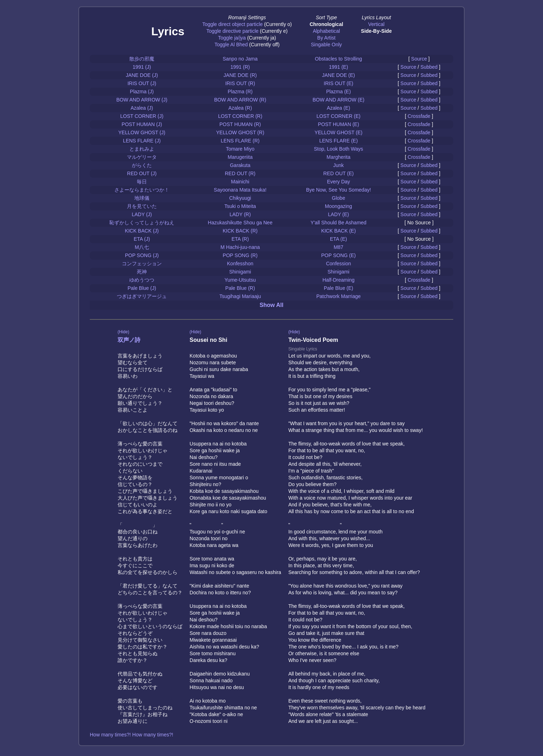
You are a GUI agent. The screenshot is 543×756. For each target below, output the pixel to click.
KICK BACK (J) (142, 231)
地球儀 (142, 198)
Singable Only (326, 45)
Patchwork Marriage (339, 296)
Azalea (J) (142, 108)
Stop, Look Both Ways (338, 149)
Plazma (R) (240, 92)
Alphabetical (326, 31)
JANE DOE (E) (339, 75)
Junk (338, 165)
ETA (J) (142, 239)
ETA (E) (338, 239)
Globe (338, 198)
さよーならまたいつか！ (142, 190)
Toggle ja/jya (232, 38)
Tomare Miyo (240, 149)
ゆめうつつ (142, 280)
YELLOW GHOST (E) (338, 132)
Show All (272, 305)
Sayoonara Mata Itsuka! (240, 190)
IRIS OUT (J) (142, 83)
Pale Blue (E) (338, 288)
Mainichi (240, 182)
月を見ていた (142, 206)
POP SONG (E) (339, 255)
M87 (338, 247)
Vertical (376, 24)
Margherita (339, 157)
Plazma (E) (338, 92)
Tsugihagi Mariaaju (240, 296)
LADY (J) (142, 214)
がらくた (142, 165)
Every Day (339, 182)
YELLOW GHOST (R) (240, 132)
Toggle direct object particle (233, 24)
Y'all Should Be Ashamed (339, 223)
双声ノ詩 (129, 340)
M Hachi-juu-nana (240, 247)
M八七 (142, 247)
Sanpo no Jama (240, 59)
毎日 (142, 182)
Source (419, 59)
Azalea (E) (338, 108)
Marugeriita (240, 157)
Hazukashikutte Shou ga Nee (240, 223)
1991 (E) (338, 67)
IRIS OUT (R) (240, 83)
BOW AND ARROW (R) (240, 100)
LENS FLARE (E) (338, 141)
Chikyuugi (240, 198)
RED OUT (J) (142, 173)
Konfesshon (240, 264)
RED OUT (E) (338, 173)
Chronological (326, 24)
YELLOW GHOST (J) (142, 132)
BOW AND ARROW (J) (142, 100)
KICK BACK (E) (338, 231)
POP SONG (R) (240, 255)
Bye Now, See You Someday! (338, 190)
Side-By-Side (376, 31)
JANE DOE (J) (142, 75)
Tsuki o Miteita (240, 206)
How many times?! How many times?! (131, 735)
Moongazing (338, 206)
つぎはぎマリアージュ (142, 296)
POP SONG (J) (142, 255)
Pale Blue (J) (142, 288)
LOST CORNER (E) (338, 116)
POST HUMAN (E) (338, 124)
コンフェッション (142, 264)
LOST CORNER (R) (240, 116)
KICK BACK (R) (240, 231)
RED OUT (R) (240, 173)
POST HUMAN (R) (240, 124)
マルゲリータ (142, 157)
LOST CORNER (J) (142, 116)
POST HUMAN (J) (142, 124)
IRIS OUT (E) (339, 83)
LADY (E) (339, 214)
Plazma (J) (142, 92)
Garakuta (240, 165)
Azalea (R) (240, 108)
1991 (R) (240, 67)
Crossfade (419, 116)
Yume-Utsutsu (240, 280)
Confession (338, 264)
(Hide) (123, 332)
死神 (142, 272)
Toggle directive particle (232, 31)
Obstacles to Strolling (338, 59)
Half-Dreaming (338, 280)
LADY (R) (240, 214)
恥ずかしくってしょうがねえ (142, 223)
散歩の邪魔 (142, 59)
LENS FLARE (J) (142, 141)
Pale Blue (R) (240, 288)
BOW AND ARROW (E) (338, 100)
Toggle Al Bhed (231, 45)
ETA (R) (240, 239)
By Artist (326, 38)
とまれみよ (142, 149)
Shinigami (240, 272)
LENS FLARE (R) (240, 141)
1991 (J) (142, 67)
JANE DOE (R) (240, 75)
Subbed (429, 67)
